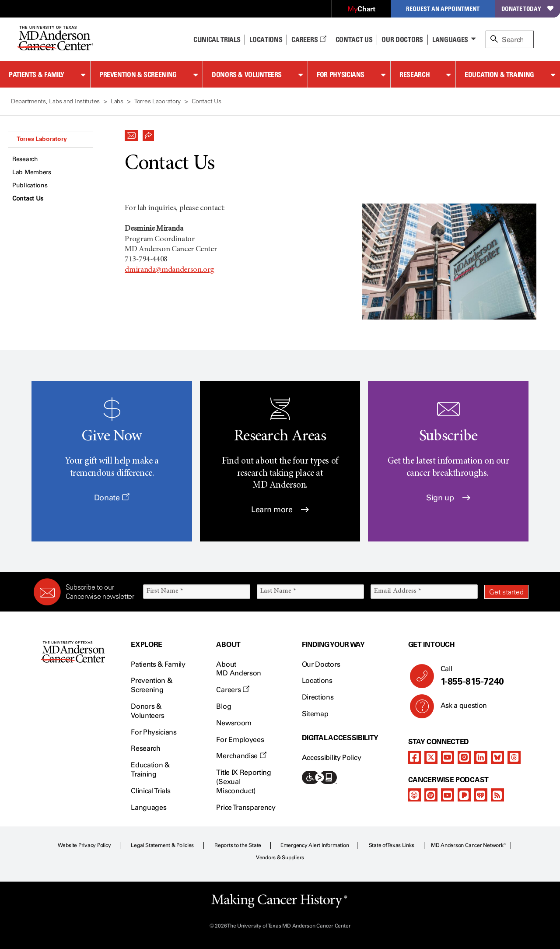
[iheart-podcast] (481, 795)
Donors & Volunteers (247, 74)
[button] (131, 133)
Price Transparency (246, 807)
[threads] (514, 757)
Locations (317, 680)
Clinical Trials (217, 39)
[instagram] (464, 757)
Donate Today (527, 9)
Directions (318, 697)
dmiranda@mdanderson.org (170, 270)
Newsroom (234, 723)
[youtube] (448, 757)
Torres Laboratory (42, 139)
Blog (224, 706)
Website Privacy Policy (84, 845)
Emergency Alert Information (315, 845)
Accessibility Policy (332, 757)
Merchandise (241, 756)
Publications (30, 185)
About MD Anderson (238, 669)
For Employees (240, 740)
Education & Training (499, 74)
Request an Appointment (443, 9)
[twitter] (431, 757)
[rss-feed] (497, 795)
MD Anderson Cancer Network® (468, 845)
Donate (112, 498)
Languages (450, 39)
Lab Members (32, 172)
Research (415, 74)
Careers (309, 39)
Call (481, 676)
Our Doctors (402, 39)
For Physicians (341, 74)
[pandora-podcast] (464, 795)
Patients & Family (37, 74)
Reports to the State (238, 845)
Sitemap (315, 714)
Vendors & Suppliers (280, 858)
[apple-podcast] (414, 795)
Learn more (280, 510)
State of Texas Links (392, 845)
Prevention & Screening (138, 74)
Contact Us (354, 39)
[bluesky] (497, 757)
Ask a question (459, 709)
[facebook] (414, 757)
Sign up (448, 498)
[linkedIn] (481, 757)
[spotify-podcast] (431, 795)
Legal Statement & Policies (162, 845)
